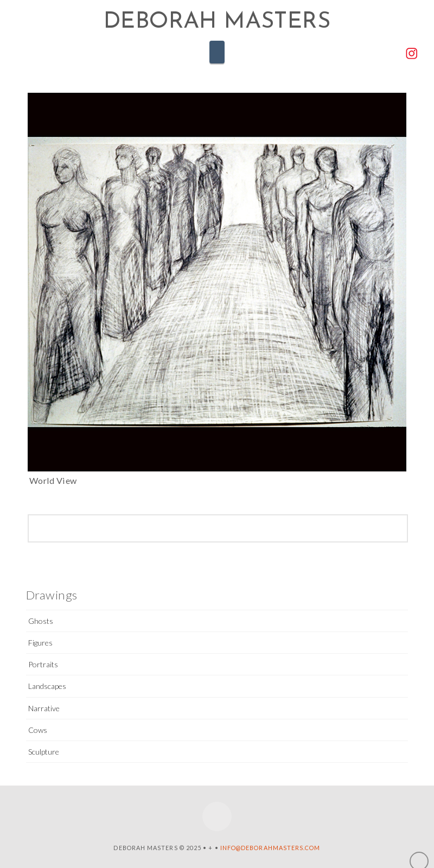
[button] (217, 52)
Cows (38, 730)
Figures (40, 643)
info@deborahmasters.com (270, 848)
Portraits (43, 664)
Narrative (44, 708)
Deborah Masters (217, 22)
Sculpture (44, 752)
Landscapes (47, 686)
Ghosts (41, 621)
